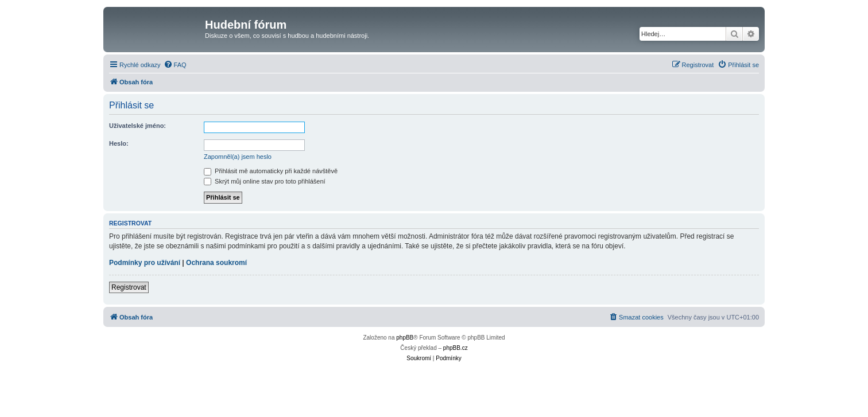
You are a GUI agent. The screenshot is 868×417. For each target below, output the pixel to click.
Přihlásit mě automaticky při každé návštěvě (271, 171)
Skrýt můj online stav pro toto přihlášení (265, 181)
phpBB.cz (456, 348)
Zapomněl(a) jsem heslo (238, 157)
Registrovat (129, 287)
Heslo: (119, 143)
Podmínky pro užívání (145, 263)
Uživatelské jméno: (137, 126)
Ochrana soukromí (216, 263)
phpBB (405, 338)
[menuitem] (175, 65)
